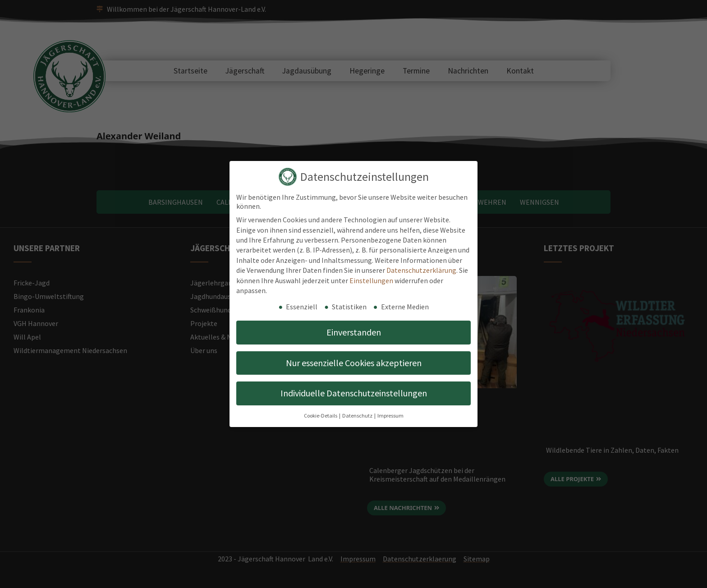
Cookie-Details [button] (321, 416)
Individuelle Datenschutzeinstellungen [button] (354, 393)
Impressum (390, 416)
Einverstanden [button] (354, 332)
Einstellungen (371, 280)
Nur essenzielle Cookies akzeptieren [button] (354, 363)
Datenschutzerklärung (421, 270)
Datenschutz (358, 416)
